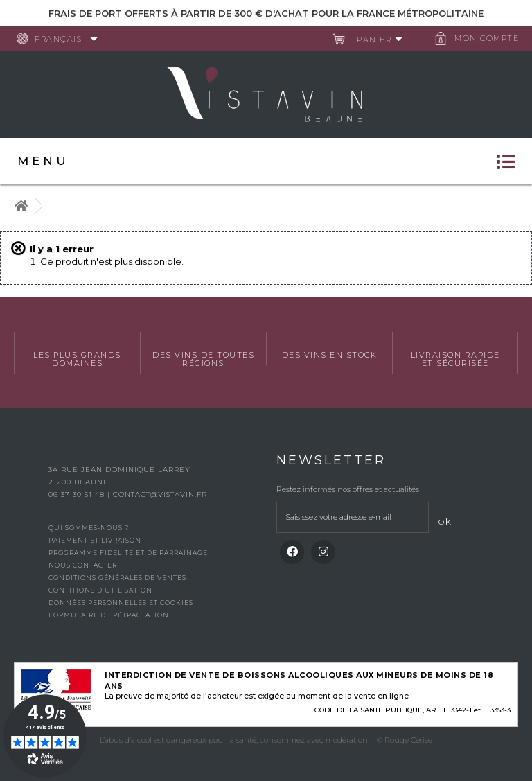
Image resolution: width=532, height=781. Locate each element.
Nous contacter (83, 565)
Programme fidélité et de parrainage (128, 553)
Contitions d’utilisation (100, 590)
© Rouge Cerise (405, 740)
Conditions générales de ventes (117, 578)
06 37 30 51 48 (78, 494)
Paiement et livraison (95, 540)
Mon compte (487, 38)
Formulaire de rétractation (109, 615)
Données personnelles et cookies (121, 603)
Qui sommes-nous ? (89, 528)
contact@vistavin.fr (160, 494)
